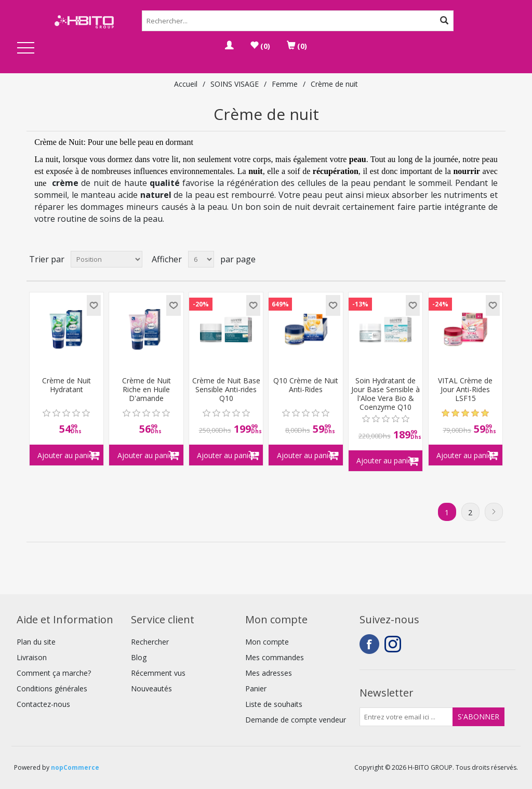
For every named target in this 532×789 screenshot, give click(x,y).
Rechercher (150, 642)
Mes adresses (269, 673)
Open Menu (26, 49)
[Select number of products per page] (201, 259)
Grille (478, 259)
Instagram (394, 644)
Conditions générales (52, 688)
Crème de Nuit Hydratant (66, 385)
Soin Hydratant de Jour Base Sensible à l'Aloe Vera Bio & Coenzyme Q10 (385, 394)
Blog (139, 657)
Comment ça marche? (54, 673)
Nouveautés (151, 688)
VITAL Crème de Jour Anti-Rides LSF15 (465, 390)
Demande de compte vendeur (296, 720)
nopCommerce (75, 767)
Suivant (494, 512)
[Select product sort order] (107, 259)
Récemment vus (158, 673)
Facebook (369, 644)
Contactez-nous (43, 704)
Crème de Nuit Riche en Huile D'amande (147, 390)
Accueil (186, 84)
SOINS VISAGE (235, 84)
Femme (285, 84)
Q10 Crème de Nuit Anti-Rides (306, 385)
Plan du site (36, 642)
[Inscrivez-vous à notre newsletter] (406, 717)
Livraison (32, 657)
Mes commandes (275, 657)
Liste (497, 259)
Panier (256, 688)
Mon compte (267, 642)
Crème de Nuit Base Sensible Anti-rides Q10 (226, 390)
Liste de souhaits (274, 704)
